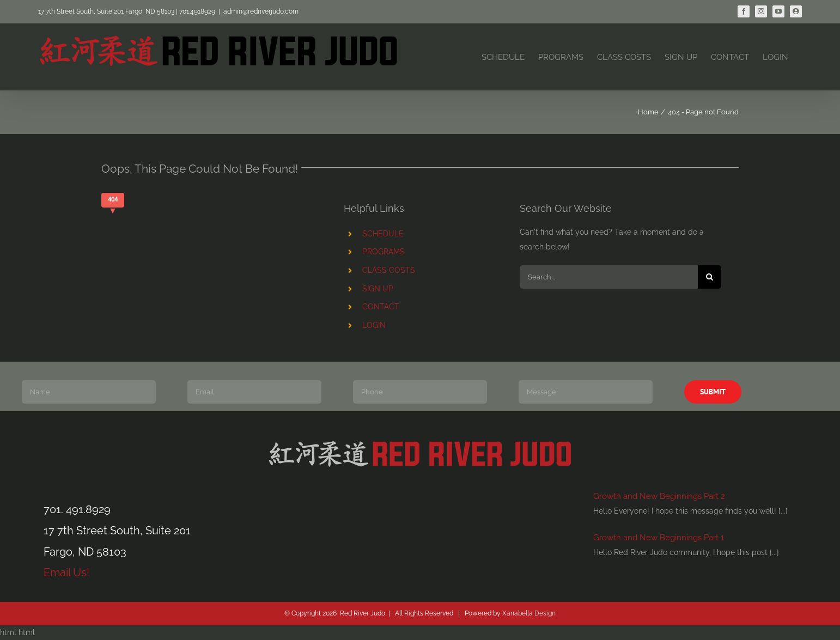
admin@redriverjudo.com (261, 11)
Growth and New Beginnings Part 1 (659, 538)
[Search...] (609, 277)
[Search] (710, 277)
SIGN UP (378, 289)
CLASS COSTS (389, 270)
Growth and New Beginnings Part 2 (659, 496)
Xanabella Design (529, 613)
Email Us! (66, 572)
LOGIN (374, 325)
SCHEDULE (383, 234)
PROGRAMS (384, 252)
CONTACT (381, 307)
